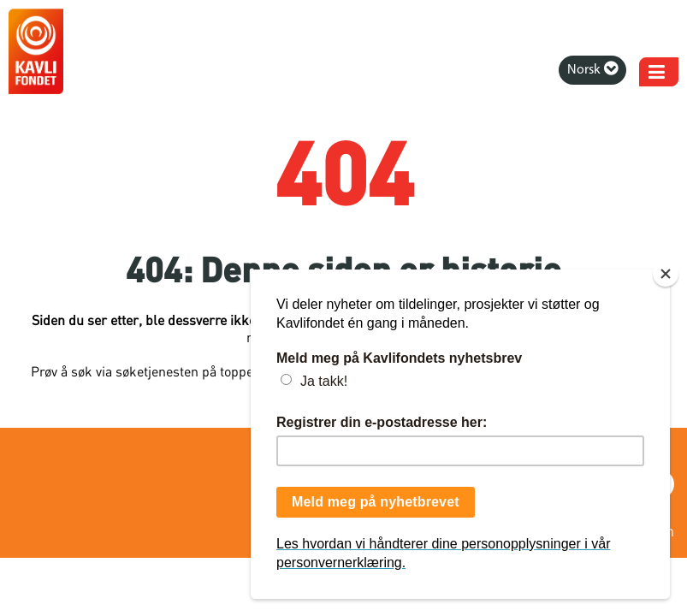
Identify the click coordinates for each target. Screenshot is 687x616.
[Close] (666, 274)
